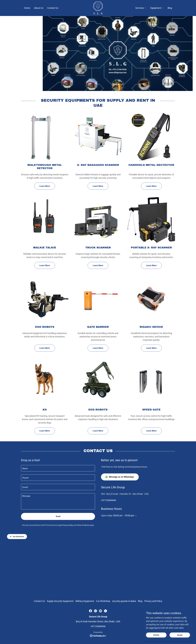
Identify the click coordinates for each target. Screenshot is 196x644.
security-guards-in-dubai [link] (124, 601)
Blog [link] (170, 8)
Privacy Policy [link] (67, 525)
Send (58, 516)
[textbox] (58, 468)
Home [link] (27, 8)
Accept (180, 635)
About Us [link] (39, 8)
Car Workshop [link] (103, 601)
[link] (98, 8)
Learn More (45, 186)
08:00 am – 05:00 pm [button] (124, 515)
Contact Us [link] (53, 8)
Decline (156, 635)
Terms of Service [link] (83, 525)
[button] (141, 8)
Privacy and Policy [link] (153, 601)
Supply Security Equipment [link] (60, 601)
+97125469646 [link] (108, 500)
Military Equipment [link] (85, 601)
